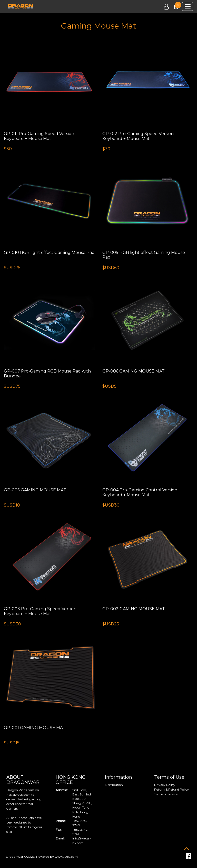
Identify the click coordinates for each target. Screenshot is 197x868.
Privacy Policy (165, 785)
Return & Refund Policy (171, 789)
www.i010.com (66, 857)
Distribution (114, 785)
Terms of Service (166, 794)
